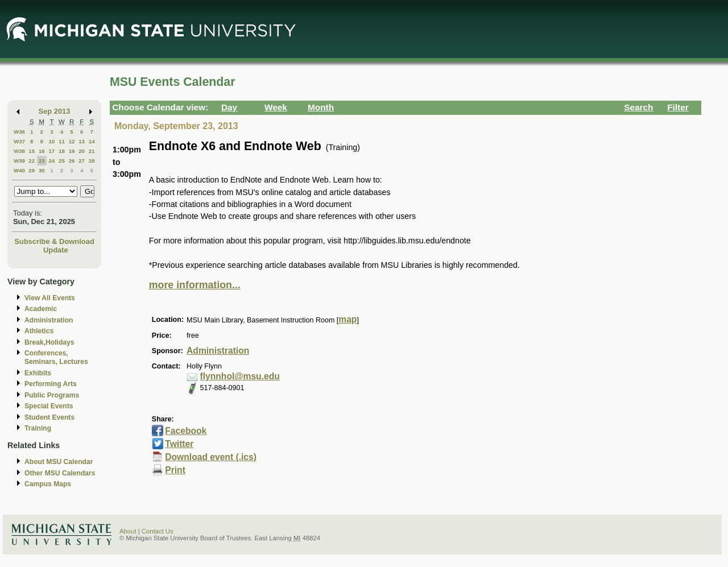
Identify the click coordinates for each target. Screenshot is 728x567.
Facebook (186, 431)
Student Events (49, 417)
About (128, 531)
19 (72, 151)
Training (38, 428)
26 (72, 161)
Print (175, 470)
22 (32, 161)
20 (82, 151)
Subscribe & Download (54, 241)
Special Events (49, 406)
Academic (41, 309)
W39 (19, 161)
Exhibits (38, 373)
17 (51, 151)
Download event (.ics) (211, 457)
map (348, 319)
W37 (19, 141)
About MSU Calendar (59, 462)
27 (82, 161)
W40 (19, 170)
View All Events (50, 298)
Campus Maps (48, 484)
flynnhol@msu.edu (240, 376)
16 (42, 151)
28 (92, 161)
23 (42, 161)
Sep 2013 (55, 111)
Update (56, 250)
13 (82, 141)
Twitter (179, 444)
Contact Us (158, 531)
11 (62, 141)
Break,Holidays (49, 342)
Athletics (39, 331)
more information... (195, 285)
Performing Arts (51, 384)
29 (32, 170)
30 (42, 170)
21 (92, 151)
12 (72, 141)
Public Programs (52, 395)
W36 (19, 132)
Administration (49, 320)
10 (51, 141)
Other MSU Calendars (60, 473)
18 (62, 151)
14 (92, 141)
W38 (19, 151)
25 (62, 161)
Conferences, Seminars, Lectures (56, 357)
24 (51, 161)
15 (32, 151)
